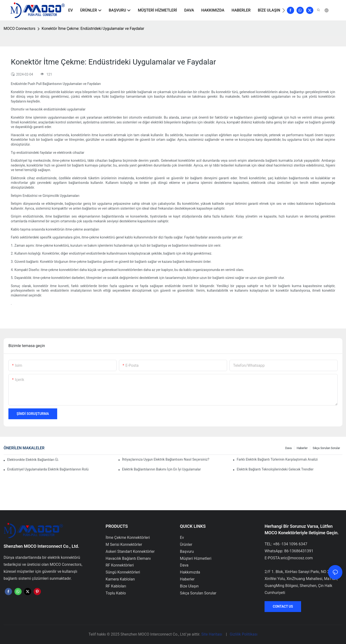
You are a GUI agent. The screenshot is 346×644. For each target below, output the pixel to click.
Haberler (302, 448)
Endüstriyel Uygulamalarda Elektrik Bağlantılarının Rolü (48, 469)
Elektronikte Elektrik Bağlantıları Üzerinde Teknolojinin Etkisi (33, 460)
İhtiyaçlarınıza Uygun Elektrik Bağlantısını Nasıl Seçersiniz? (166, 459)
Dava (288, 448)
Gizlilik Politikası (244, 634)
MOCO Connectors (19, 29)
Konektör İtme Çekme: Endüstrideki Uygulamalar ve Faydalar (93, 29)
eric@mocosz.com (297, 558)
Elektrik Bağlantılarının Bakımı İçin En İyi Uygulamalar (161, 469)
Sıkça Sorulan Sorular (326, 448)
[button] (284, 10)
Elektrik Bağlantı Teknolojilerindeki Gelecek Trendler (275, 469)
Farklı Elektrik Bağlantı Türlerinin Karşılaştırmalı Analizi (277, 459)
